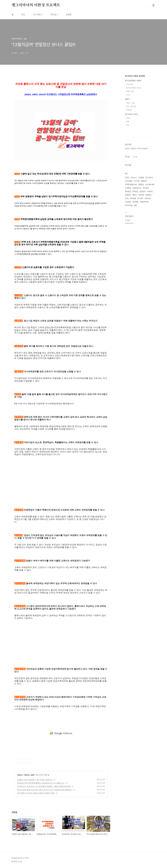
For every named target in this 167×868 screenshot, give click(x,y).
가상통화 (141, 178)
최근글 (127, 157)
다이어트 (137, 181)
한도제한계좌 (150, 185)
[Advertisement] (61, 485)
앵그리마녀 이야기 (132, 114)
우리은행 (135, 202)
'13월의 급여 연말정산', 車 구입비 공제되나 (35, 780)
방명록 (69, 15)
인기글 (135, 157)
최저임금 (135, 191)
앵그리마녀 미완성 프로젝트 (135, 76)
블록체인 (144, 181)
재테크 (20, 775)
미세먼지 (150, 191)
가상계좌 (141, 195)
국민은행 (133, 198)
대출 (135, 205)
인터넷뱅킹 (129, 181)
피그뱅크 (140, 198)
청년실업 (128, 191)
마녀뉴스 (134, 178)
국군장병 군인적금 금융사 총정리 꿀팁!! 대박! (36, 793)
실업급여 (142, 191)
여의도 (127, 178)
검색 (147, 5)
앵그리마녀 (149, 178)
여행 (128, 122)
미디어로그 (38, 15)
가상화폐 (128, 202)
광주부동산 (130, 84)
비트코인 (148, 198)
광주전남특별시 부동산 (133, 81)
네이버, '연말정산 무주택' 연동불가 (136, 149)
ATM (127, 198)
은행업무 (128, 195)
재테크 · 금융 (29, 775)
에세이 (128, 118)
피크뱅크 (146, 188)
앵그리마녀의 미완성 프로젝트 (36, 5)
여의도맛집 (129, 205)
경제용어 (148, 195)
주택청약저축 (144, 202)
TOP (153, 859)
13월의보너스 (137, 188)
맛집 (128, 125)
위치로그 (54, 15)
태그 (23, 15)
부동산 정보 (130, 91)
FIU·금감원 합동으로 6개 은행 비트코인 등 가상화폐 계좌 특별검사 (45, 790)
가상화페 (128, 188)
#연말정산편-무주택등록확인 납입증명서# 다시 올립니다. (41, 783)
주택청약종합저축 (131, 185)
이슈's (128, 95)
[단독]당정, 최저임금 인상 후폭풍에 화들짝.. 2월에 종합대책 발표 (44, 786)
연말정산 (129, 110)
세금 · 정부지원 (131, 106)
